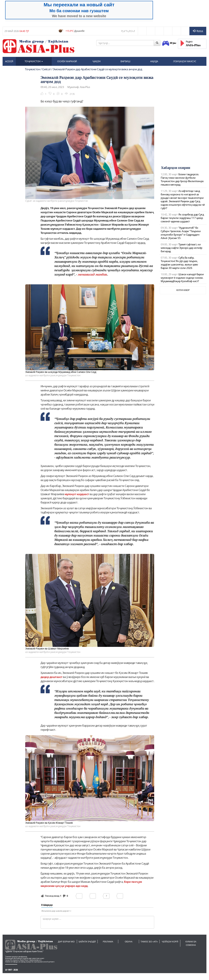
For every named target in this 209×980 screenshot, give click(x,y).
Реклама (108, 942)
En (132, 31)
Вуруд (198, 31)
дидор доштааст (51, 677)
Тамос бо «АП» (149, 942)
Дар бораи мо (66, 942)
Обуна (129, 942)
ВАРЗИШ (125, 61)
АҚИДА (154, 61)
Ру (122, 31)
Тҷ (127, 31)
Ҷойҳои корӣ (170, 942)
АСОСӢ (9, 61)
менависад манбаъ (93, 274)
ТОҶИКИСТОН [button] (34, 61)
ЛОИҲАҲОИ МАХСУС (185, 61)
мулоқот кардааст (77, 494)
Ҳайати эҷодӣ (87, 942)
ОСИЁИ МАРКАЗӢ (67, 61)
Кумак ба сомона (191, 943)
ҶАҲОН (97, 61)
